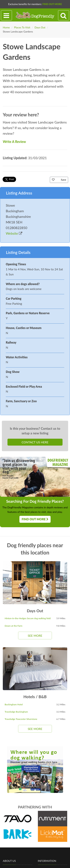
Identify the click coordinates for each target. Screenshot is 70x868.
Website (14, 233)
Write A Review (14, 142)
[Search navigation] (64, 15)
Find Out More (52, 4)
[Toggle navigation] (6, 15)
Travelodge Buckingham (16, 712)
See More (35, 635)
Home (6, 27)
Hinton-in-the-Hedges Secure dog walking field (28, 618)
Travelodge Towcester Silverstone (21, 719)
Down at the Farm (14, 626)
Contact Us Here (35, 442)
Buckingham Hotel (14, 704)
